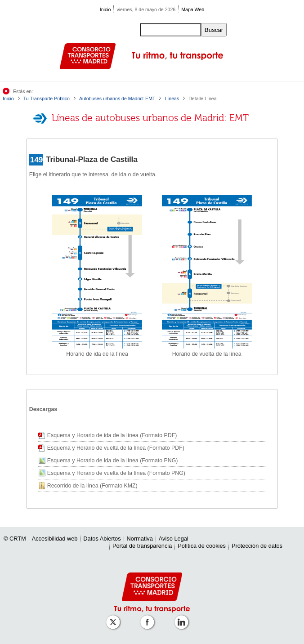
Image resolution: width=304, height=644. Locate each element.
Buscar (214, 30)
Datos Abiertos (102, 539)
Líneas (172, 98)
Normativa (140, 539)
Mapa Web (193, 9)
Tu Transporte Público (47, 98)
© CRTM (15, 539)
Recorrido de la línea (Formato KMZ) (92, 486)
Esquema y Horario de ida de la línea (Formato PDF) (112, 435)
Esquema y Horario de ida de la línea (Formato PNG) (113, 461)
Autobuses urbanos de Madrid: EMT (117, 98)
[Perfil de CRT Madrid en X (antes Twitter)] (115, 618)
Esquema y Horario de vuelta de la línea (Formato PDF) (116, 448)
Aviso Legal (174, 539)
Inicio (105, 9)
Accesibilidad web (55, 539)
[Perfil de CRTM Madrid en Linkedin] (183, 618)
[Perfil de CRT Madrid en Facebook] (149, 618)
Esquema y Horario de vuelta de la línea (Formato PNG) (116, 473)
